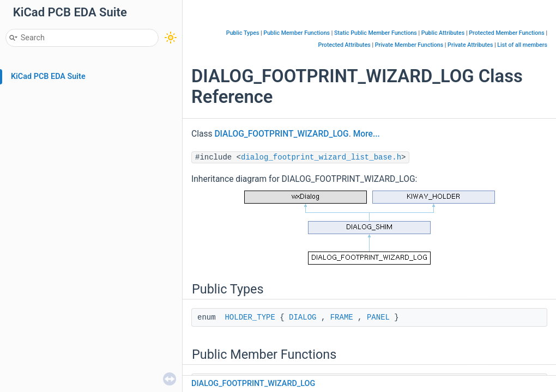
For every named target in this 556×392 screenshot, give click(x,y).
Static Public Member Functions (376, 33)
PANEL (378, 317)
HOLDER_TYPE (250, 317)
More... (367, 134)
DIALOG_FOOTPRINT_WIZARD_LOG (281, 134)
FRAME (342, 317)
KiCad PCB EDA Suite (48, 76)
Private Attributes (470, 45)
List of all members (522, 45)
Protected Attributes (344, 45)
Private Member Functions (409, 45)
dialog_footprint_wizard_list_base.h (321, 157)
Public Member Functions (297, 33)
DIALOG (303, 317)
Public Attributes (443, 33)
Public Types (243, 33)
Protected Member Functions (507, 33)
